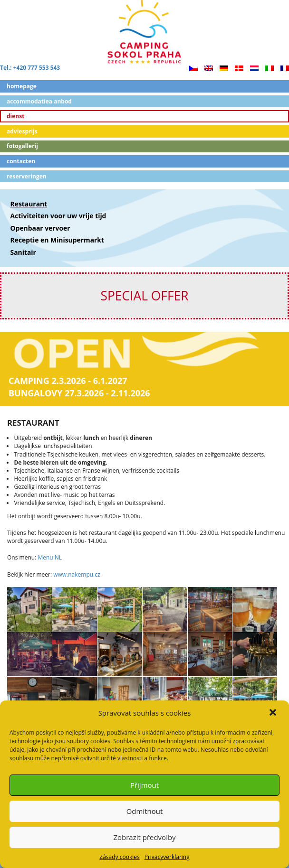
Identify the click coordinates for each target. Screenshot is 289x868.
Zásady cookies (119, 857)
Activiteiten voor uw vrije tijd (58, 216)
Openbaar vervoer (40, 228)
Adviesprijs (22, 131)
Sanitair (23, 252)
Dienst (15, 116)
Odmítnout (145, 811)
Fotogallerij (22, 146)
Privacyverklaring (167, 857)
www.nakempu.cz (77, 574)
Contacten (21, 161)
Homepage (22, 86)
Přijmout (144, 785)
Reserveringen (27, 176)
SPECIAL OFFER (144, 296)
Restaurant (29, 204)
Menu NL (50, 557)
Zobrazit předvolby (144, 837)
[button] (274, 713)
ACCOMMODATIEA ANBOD (39, 101)
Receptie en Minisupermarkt (57, 240)
